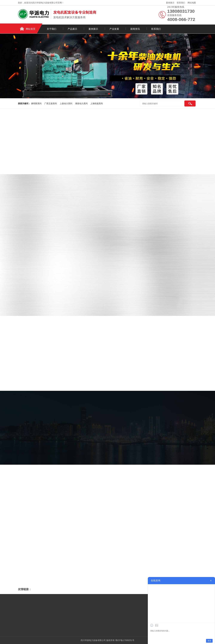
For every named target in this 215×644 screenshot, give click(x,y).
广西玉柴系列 (51, 103)
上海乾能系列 (97, 103)
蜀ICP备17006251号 (125, 640)
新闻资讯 (135, 29)
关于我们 (52, 29)
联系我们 (181, 3)
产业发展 (114, 29)
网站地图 (192, 3)
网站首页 (31, 29)
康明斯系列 (37, 103)
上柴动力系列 (66, 103)
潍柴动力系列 (82, 103)
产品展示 (72, 29)
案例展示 (170, 3)
